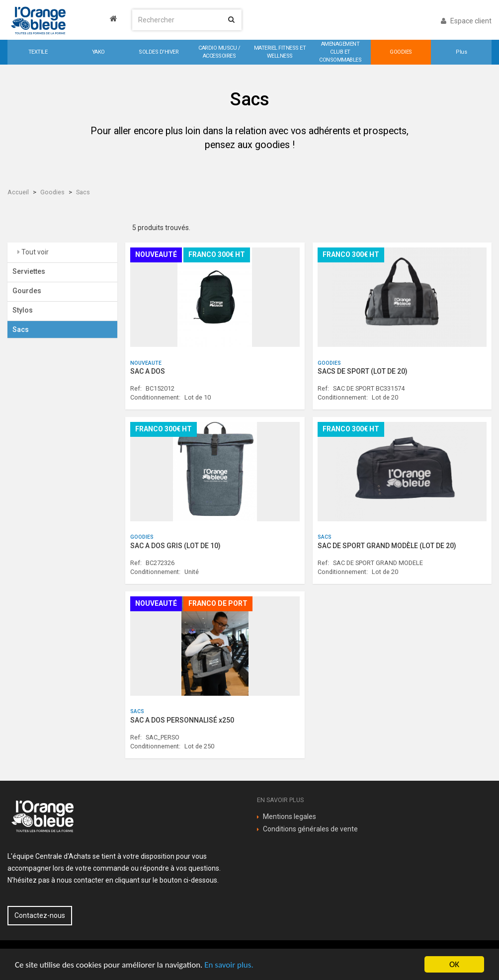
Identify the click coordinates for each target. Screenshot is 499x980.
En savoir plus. (229, 965)
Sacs (83, 192)
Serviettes (29, 271)
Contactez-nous (40, 915)
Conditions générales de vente (310, 829)
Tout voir (34, 252)
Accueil (18, 192)
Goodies (52, 192)
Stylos (23, 310)
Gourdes (27, 291)
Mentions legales (290, 817)
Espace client (466, 21)
